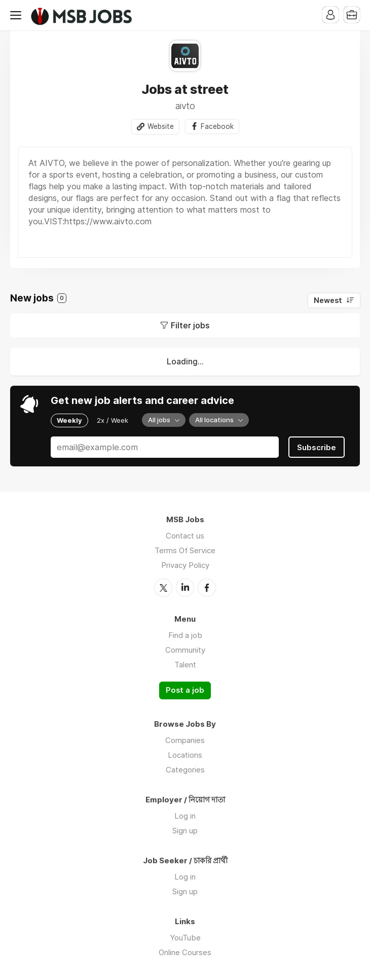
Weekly (69, 420)
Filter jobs (190, 325)
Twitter (163, 588)
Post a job (185, 690)
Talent (185, 665)
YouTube (185, 938)
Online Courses (185, 952)
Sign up (185, 831)
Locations (185, 755)
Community (185, 650)
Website (161, 126)
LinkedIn (185, 588)
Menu (18, 15)
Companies (185, 740)
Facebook (217, 126)
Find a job (185, 635)
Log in (185, 816)
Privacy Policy (185, 565)
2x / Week (113, 420)
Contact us (185, 536)
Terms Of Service (185, 550)
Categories (185, 770)
